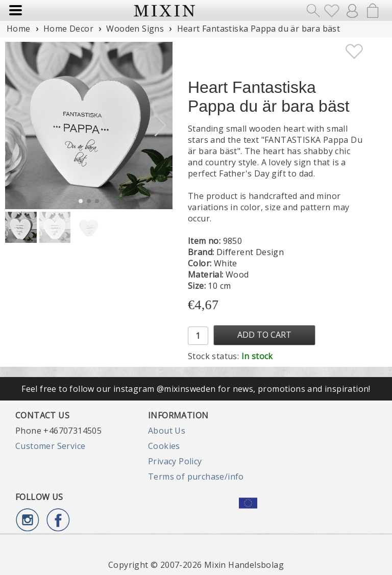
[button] (161, 126)
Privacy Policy (175, 461)
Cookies (164, 446)
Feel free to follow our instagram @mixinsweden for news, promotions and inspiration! (196, 389)
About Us (167, 431)
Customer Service (50, 446)
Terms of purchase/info (196, 477)
